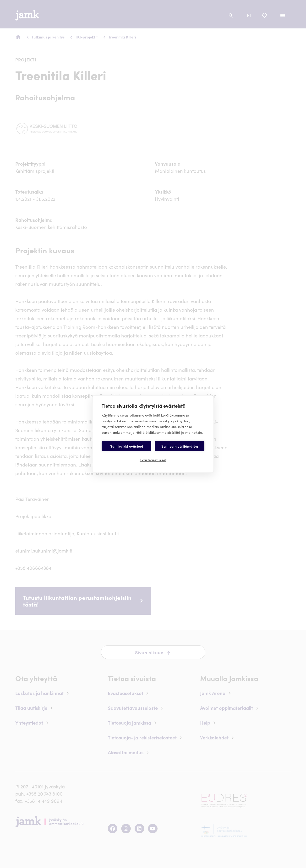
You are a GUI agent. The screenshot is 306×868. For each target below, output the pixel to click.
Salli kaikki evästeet (127, 446)
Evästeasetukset (153, 460)
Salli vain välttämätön (180, 446)
